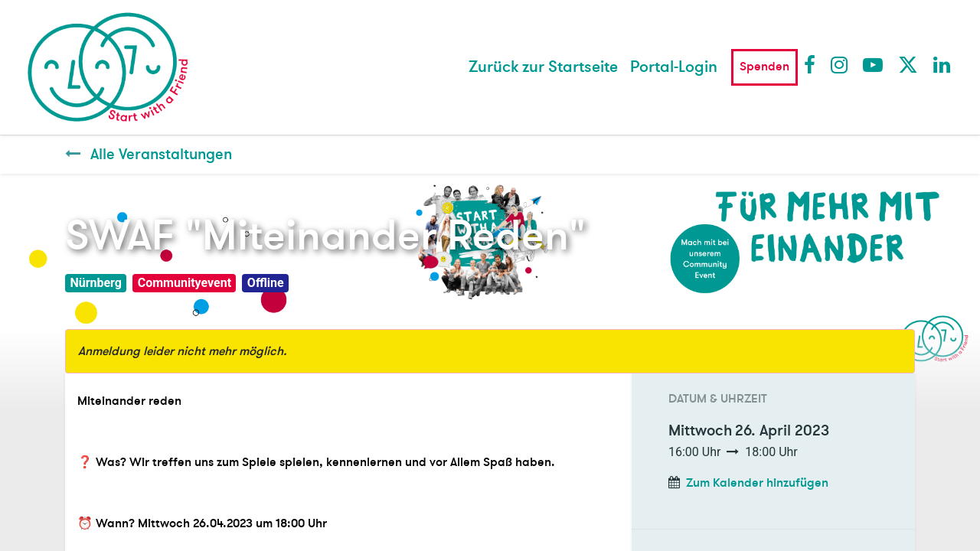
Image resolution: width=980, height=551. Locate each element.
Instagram (840, 64)
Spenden (764, 67)
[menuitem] (543, 67)
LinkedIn (942, 64)
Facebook (813, 64)
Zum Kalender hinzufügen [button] (757, 483)
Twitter (907, 64)
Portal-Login (674, 67)
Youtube (872, 64)
